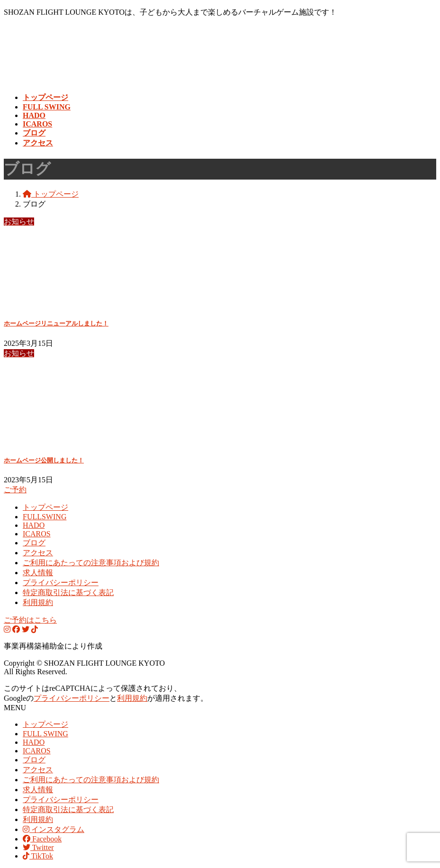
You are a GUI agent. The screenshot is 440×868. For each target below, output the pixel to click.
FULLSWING (45, 517)
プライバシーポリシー (61, 583)
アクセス (38, 553)
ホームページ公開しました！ (44, 460)
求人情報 (38, 573)
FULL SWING (45, 734)
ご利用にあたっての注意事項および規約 (91, 563)
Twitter (38, 847)
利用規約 (38, 602)
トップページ (45, 507)
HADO (34, 525)
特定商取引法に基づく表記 (68, 592)
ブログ (34, 543)
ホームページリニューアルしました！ (56, 323)
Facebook (42, 839)
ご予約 (15, 490)
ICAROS (37, 534)
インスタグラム (54, 829)
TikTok (38, 856)
